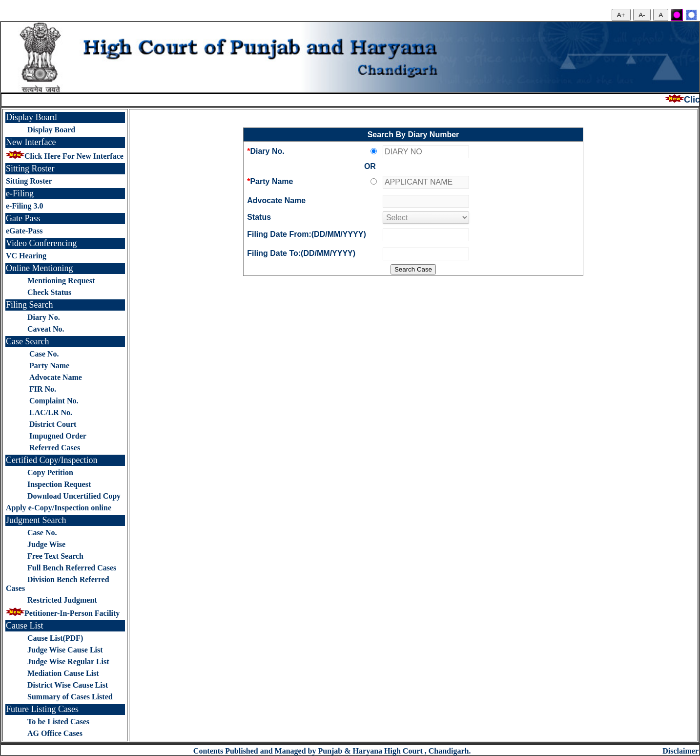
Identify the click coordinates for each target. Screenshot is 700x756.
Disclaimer (680, 751)
